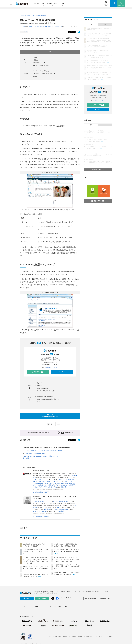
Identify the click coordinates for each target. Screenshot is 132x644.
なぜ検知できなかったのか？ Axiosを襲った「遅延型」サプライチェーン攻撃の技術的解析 (67, 567)
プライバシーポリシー (100, 636)
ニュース (36, 4)
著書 (45, 509)
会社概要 (80, 636)
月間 (105, 24)
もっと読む (26, 458)
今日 (91, 24)
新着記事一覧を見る (98, 169)
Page (26, 74)
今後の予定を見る (98, 201)
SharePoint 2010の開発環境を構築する (44, 74)
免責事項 (74, 636)
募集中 (58, 507)
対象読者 (35, 60)
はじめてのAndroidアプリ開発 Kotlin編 (46, 487)
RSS (56, 509)
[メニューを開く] (11, 4)
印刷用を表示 (25, 440)
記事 (43, 4)
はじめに (35, 57)
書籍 (63, 4)
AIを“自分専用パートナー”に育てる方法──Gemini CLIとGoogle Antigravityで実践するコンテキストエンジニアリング (67, 559)
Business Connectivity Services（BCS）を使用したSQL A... (41, 456)
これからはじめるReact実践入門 (66, 485)
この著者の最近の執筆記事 (41, 492)
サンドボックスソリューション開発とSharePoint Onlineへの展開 (43, 451)
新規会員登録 (37, 372)
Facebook (61, 511)
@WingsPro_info (64, 509)
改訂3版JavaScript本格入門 (46, 485)
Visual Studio (24, 32)
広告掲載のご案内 (105, 598)
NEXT (60, 424)
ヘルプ (50, 636)
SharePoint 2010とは (39, 63)
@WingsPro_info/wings (40, 511)
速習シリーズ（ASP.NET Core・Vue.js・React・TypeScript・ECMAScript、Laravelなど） (54, 483)
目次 (63, 52)
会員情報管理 (66, 636)
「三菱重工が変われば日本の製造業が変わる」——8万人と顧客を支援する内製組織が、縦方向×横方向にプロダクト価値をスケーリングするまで (99, 40)
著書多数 (63, 487)
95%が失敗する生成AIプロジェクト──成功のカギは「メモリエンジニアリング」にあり (36, 552)
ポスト (71, 32)
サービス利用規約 (88, 636)
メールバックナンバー (50, 367)
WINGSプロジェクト (41, 479)
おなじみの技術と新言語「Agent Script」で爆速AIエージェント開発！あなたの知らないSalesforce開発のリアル (98, 163)
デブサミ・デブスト (53, 4)
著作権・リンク (57, 636)
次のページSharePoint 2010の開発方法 (50, 416)
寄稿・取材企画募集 (90, 598)
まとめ (35, 76)
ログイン (62, 372)
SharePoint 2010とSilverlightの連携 (34, 453)
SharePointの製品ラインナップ (42, 65)
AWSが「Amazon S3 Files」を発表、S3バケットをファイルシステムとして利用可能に (35, 569)
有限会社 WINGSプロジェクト (62, 501)
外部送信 (110, 636)
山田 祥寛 (23, 26)
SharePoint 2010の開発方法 (41, 71)
